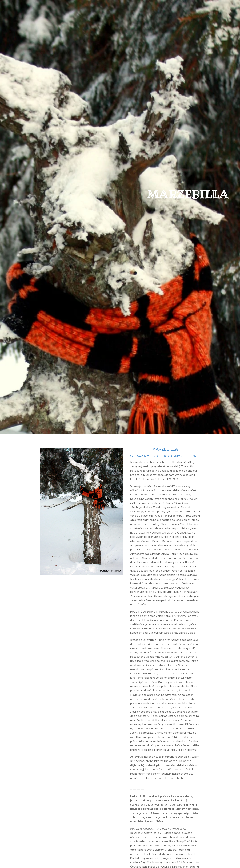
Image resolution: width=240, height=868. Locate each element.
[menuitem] (220, 11)
